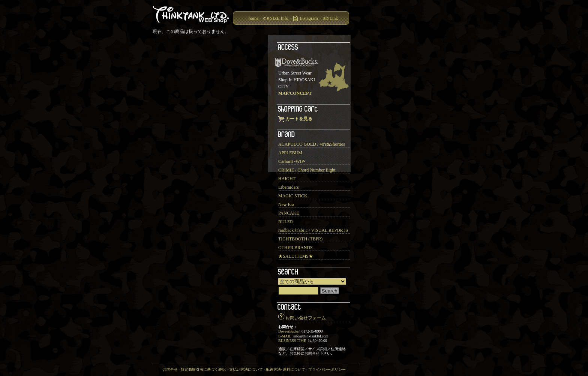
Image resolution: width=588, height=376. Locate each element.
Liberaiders (289, 187)
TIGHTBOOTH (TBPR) (300, 239)
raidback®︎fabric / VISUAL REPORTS (313, 230)
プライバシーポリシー (327, 369)
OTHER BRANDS (295, 248)
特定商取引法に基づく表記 (203, 369)
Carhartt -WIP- (292, 161)
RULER (286, 222)
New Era (286, 204)
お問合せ (170, 369)
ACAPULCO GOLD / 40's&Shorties (312, 144)
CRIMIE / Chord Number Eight (307, 170)
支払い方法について (246, 369)
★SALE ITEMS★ (296, 256)
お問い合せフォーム (306, 318)
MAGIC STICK (293, 196)
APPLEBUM (290, 153)
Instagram (309, 18)
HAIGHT (287, 179)
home (254, 18)
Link (334, 18)
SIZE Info (279, 18)
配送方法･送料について (286, 369)
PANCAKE (289, 213)
